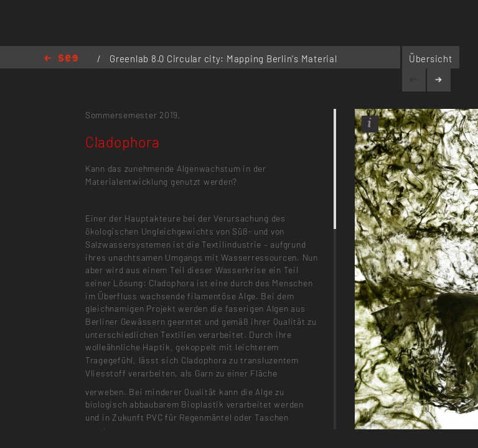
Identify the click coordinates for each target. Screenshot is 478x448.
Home (61, 59)
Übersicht (431, 58)
